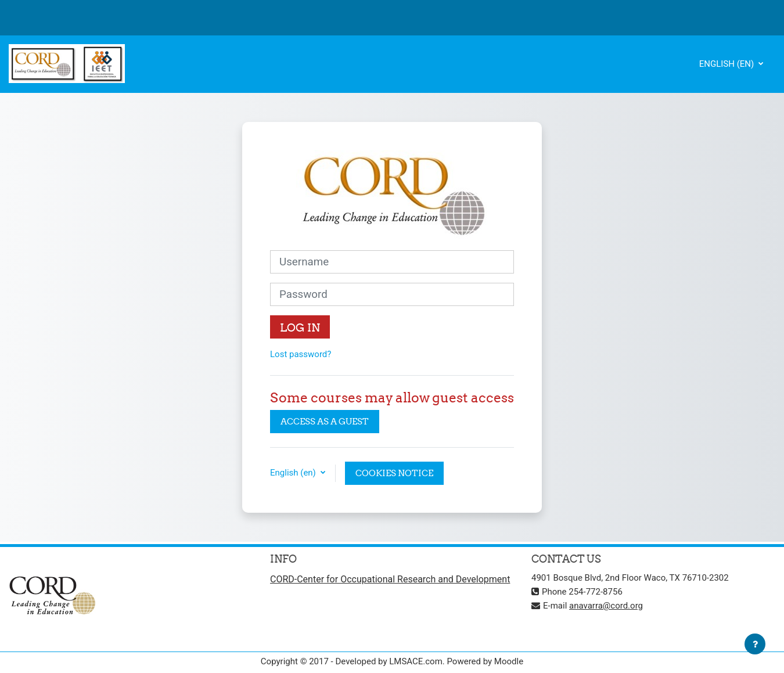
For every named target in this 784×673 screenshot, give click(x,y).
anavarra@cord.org (606, 606)
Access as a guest (325, 421)
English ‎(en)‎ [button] (294, 473)
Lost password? (301, 354)
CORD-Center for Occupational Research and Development (390, 579)
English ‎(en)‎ (728, 64)
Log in (300, 327)
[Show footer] (755, 644)
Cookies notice (394, 473)
